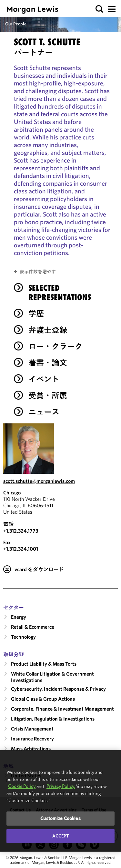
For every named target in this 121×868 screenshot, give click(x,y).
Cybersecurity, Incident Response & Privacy (58, 689)
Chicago (12, 492)
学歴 (36, 314)
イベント (44, 379)
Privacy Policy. (61, 786)
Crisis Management (32, 729)
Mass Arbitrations (31, 748)
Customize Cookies (60, 818)
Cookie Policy (22, 786)
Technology (23, 637)
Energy (19, 617)
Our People (16, 24)
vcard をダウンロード (39, 569)
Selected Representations (60, 292)
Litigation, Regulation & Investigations (53, 719)
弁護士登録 (48, 330)
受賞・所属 (48, 395)
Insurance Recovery (32, 739)
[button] (100, 9)
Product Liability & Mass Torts (44, 664)
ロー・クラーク (55, 346)
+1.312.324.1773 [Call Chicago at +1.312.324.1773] (21, 531)
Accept (61, 836)
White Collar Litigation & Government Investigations (52, 677)
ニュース (44, 412)
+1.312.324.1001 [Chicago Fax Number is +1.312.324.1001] (21, 549)
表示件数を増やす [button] (38, 272)
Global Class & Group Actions (43, 699)
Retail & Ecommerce (33, 627)
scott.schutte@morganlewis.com (39, 481)
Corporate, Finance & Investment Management (62, 709)
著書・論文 (48, 363)
